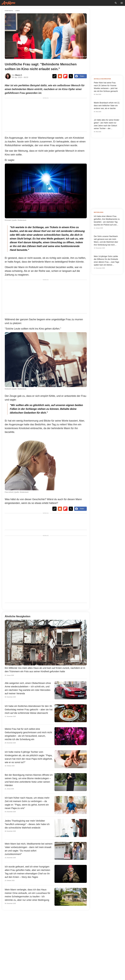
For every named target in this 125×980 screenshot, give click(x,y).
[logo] (8, 3)
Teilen (80, 76)
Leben (17, 11)
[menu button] (122, 3)
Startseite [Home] (9, 11)
